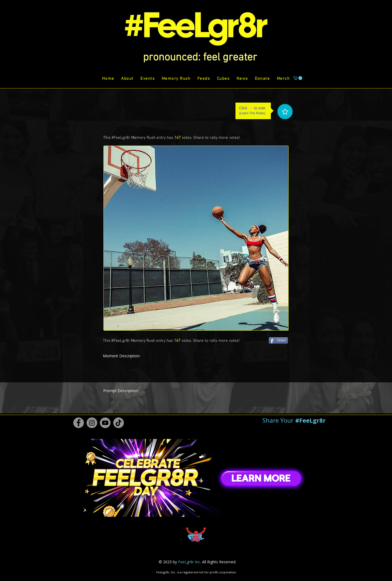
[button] (200, 58)
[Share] (278, 340)
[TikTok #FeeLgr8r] (119, 423)
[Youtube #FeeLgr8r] (105, 423)
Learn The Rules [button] (252, 113)
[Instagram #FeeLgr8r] (92, 423)
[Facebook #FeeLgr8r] (79, 423)
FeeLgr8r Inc (189, 562)
